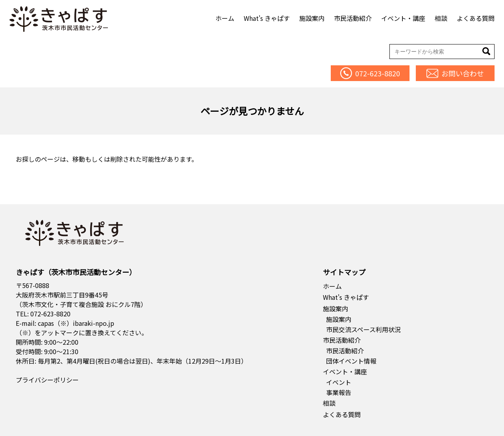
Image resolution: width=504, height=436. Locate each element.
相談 (441, 18)
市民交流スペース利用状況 (363, 329)
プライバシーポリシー (47, 380)
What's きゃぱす (267, 18)
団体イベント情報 (351, 361)
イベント (339, 382)
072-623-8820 (50, 314)
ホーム (225, 18)
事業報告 (339, 392)
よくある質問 (476, 18)
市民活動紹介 (353, 18)
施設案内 (312, 18)
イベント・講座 (403, 18)
